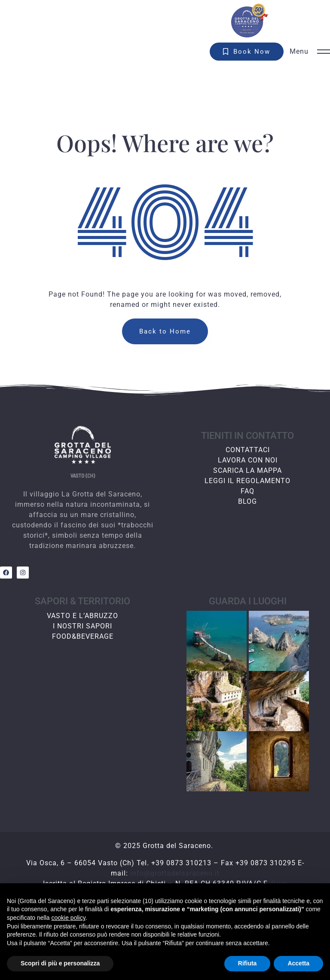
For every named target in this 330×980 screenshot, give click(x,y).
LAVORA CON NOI (248, 460)
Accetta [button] (298, 963)
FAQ (247, 491)
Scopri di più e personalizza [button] (60, 963)
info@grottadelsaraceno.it (175, 873)
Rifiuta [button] (247, 963)
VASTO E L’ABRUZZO (82, 616)
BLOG (247, 501)
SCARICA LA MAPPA (247, 470)
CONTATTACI (248, 450)
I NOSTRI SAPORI (82, 626)
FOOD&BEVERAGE (83, 636)
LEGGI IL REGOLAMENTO (247, 481)
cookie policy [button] (69, 918)
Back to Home (165, 331)
